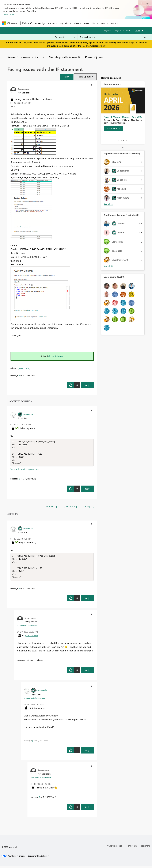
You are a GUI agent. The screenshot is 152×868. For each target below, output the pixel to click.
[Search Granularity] (65, 37)
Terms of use (131, 848)
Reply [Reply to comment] (87, 490)
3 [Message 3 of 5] (26, 662)
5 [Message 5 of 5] (39, 799)
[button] (67, 77)
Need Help (24, 368)
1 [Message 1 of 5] (19, 375)
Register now (99, 46)
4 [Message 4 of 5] (33, 743)
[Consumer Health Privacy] (39, 858)
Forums (51, 23)
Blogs (103, 23)
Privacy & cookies (114, 848)
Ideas (77, 23)
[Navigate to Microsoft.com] (10, 23)
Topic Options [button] (84, 77)
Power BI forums (19, 57)
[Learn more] (113, 128)
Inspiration (64, 23)
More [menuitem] (113, 23)
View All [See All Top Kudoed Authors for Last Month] (109, 266)
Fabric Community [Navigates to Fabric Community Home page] (33, 23)
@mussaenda (31, 638)
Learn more (9, 14)
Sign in (118, 30)
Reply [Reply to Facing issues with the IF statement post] (87, 385)
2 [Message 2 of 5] (19, 480)
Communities (90, 23)
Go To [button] (138, 31)
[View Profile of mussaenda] (28, 414)
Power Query (94, 57)
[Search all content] (113, 37)
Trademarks (145, 848)
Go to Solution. (56, 356)
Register (107, 30)
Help (128, 30)
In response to (27, 628)
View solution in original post (25, 470)
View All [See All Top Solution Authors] (109, 204)
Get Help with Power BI (65, 57)
